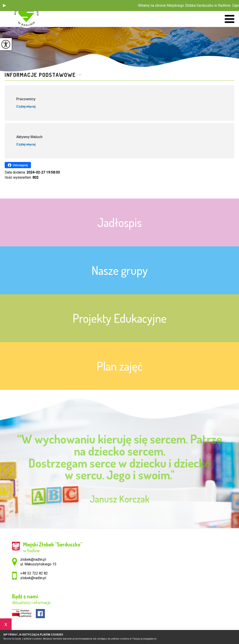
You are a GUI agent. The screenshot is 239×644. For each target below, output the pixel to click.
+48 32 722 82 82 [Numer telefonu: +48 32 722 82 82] (34, 573)
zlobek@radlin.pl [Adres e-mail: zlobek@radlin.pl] (33, 578)
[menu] (230, 19)
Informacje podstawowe (40, 75)
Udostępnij (18, 165)
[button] (4, 6)
